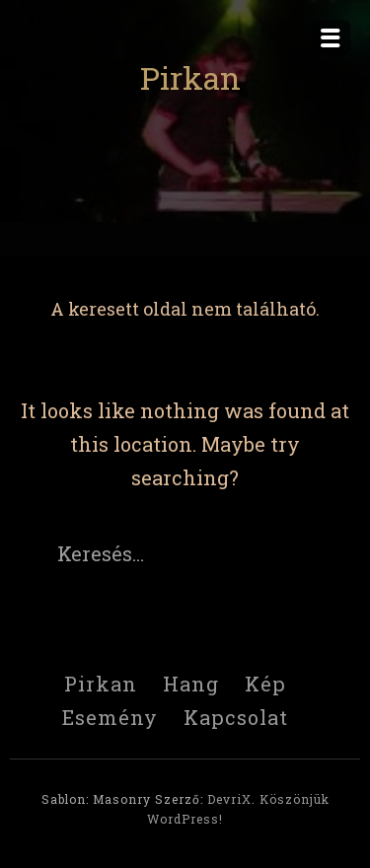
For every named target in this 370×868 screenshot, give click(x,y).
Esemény (110, 717)
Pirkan (190, 77)
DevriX (229, 799)
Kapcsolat (236, 717)
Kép (265, 684)
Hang (191, 684)
